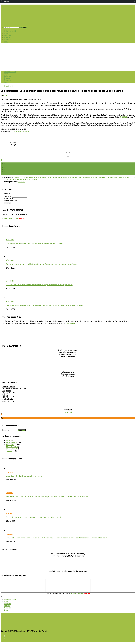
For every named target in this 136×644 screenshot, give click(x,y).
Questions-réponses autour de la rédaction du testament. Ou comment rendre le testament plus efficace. (41, 264)
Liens (6, 42)
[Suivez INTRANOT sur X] (4, 169)
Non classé (10, 451)
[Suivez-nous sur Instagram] (4, 174)
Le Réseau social (10, 31)
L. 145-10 (123, 117)
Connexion (8, 203)
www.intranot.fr (68, 412)
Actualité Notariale (12, 443)
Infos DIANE (8, 86)
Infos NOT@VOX (11, 449)
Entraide (7, 37)
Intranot (6, 96)
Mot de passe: (9, 199)
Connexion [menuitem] (6, 1)
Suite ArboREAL (73, 323)
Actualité (9, 441)
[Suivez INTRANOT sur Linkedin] (4, 172)
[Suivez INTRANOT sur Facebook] (4, 167)
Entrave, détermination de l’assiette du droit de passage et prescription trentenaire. (34, 517)
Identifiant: (8, 196)
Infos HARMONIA (12, 447)
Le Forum (7, 35)
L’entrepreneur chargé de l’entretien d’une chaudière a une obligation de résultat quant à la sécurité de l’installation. (45, 305)
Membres (7, 40)
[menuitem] (2, 1)
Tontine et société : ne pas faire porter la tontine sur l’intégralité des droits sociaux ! (34, 243)
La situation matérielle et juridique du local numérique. (24, 476)
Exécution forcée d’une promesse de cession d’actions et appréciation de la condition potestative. (39, 285)
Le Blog (7, 33)
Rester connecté (12, 201)
